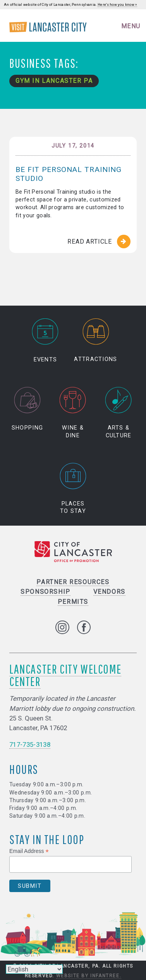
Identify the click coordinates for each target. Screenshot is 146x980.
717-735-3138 (30, 744)
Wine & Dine (73, 413)
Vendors (109, 592)
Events (45, 340)
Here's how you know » (117, 5)
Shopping (27, 409)
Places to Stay (73, 488)
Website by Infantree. (89, 976)
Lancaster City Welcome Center (65, 675)
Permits (73, 602)
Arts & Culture (119, 413)
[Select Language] (34, 969)
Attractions (95, 340)
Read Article (90, 242)
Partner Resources (73, 582)
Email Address (29, 851)
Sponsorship (46, 592)
